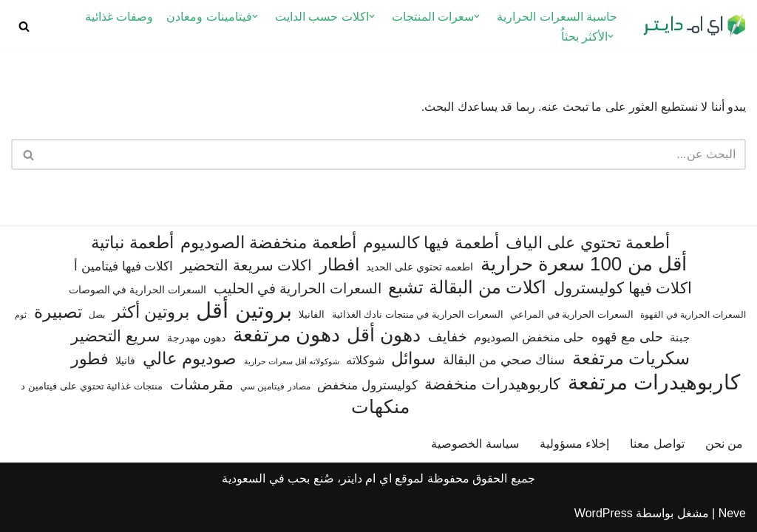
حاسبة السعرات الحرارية (557, 17)
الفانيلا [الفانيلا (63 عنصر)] (312, 314)
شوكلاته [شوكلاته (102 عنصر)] (365, 360)
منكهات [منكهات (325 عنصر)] (380, 407)
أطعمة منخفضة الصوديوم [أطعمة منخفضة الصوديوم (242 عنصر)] (268, 242)
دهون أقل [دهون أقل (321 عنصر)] (384, 335)
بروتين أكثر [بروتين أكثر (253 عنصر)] (151, 312)
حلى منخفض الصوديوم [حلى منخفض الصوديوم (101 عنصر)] (529, 337)
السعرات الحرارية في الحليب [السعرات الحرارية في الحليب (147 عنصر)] (298, 289)
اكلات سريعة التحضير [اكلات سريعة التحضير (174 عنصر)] (246, 265)
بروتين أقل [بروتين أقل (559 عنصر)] (244, 310)
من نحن (724, 444)
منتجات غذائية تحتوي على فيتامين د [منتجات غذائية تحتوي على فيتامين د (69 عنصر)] (92, 386)
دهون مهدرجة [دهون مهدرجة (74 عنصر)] (196, 338)
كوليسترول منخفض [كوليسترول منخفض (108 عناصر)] (367, 385)
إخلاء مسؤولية (574, 444)
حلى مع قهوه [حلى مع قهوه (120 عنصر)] (627, 337)
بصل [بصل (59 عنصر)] (97, 315)
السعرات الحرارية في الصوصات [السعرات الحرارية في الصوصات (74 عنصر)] (138, 290)
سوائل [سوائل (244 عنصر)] (413, 358)
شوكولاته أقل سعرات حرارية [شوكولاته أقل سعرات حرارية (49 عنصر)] (292, 361)
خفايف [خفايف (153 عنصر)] (448, 336)
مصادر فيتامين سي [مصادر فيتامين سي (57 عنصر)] (275, 386)
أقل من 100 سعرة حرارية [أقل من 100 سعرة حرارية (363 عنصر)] (584, 264)
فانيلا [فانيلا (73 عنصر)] (125, 361)
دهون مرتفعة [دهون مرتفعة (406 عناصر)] (286, 335)
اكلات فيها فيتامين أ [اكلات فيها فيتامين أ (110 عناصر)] (123, 266)
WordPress (604, 513)
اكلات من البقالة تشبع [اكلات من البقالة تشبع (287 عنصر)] (467, 287)
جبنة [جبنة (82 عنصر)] (680, 338)
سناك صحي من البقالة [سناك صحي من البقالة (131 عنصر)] (504, 359)
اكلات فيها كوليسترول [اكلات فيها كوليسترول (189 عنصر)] (623, 288)
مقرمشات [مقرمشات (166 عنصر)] (202, 384)
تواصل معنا (657, 444)
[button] (477, 16)
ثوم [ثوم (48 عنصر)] (21, 315)
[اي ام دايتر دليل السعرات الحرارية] (694, 26)
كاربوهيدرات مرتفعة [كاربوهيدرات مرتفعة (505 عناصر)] (654, 382)
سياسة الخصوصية (475, 444)
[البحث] (24, 26)
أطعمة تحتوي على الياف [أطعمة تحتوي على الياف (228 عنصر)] (588, 243)
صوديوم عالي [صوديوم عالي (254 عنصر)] (190, 358)
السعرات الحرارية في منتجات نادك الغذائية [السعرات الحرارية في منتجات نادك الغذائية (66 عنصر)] (418, 314)
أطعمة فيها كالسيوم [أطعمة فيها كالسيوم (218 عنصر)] (431, 243)
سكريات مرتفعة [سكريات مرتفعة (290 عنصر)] (631, 358)
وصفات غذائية (119, 17)
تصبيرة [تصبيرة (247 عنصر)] (58, 312)
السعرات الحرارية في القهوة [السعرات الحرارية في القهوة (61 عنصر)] (693, 315)
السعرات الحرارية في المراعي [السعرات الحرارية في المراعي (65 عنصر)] (572, 314)
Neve (732, 513)
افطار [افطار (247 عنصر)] (339, 265)
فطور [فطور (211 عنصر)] (90, 359)
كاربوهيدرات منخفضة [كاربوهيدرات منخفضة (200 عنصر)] (492, 384)
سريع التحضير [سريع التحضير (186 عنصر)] (116, 336)
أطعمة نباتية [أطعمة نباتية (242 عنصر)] (132, 242)
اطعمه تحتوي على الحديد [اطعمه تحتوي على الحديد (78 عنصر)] (420, 267)
